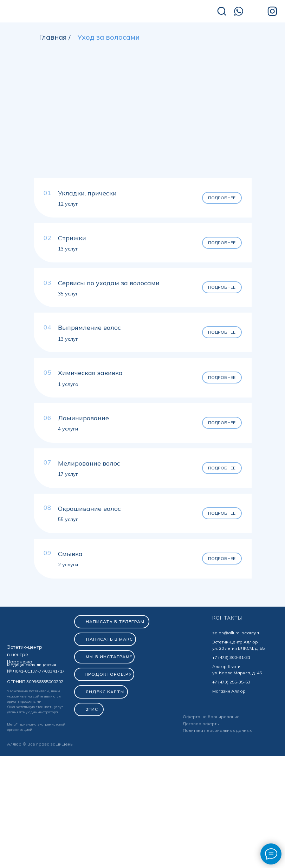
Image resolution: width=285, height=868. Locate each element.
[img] (56, 12)
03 (47, 395)
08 (47, 619)
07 (47, 574)
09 (47, 665)
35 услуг (68, 406)
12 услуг (68, 316)
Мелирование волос (89, 575)
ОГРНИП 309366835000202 (35, 793)
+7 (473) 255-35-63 (231, 794)
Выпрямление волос (89, 439)
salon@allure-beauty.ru (236, 745)
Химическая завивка (90, 485)
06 (47, 530)
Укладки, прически (87, 305)
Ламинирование (83, 530)
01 (47, 305)
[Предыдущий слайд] (14, 214)
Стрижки (72, 350)
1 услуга (68, 496)
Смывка (70, 666)
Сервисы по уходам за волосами (109, 395)
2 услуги (68, 676)
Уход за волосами (108, 37)
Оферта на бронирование (211, 829)
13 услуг (68, 361)
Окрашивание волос (89, 620)
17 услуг (68, 586)
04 (47, 439)
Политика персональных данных (217, 842)
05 (47, 484)
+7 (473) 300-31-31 (231, 769)
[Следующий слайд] (271, 214)
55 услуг (68, 631)
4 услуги (68, 541)
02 (47, 350)
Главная (53, 37)
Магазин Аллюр (229, 803)
